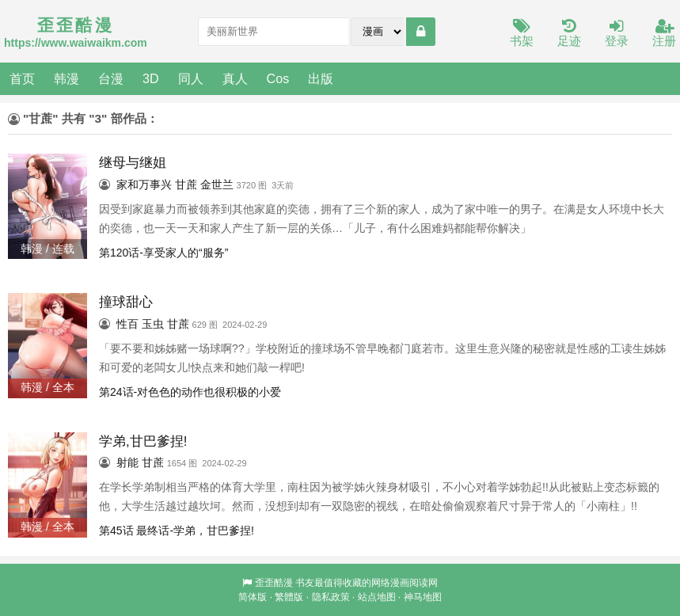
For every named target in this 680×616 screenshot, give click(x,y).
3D (151, 78)
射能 (127, 462)
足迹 (569, 34)
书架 (522, 34)
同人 (191, 78)
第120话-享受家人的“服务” (163, 253)
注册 (664, 34)
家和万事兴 (144, 184)
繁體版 (289, 597)
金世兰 (217, 184)
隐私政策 (331, 597)
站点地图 (377, 597)
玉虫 (153, 324)
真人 (235, 78)
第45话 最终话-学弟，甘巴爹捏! (177, 530)
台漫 (111, 78)
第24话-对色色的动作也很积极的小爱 (190, 392)
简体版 (253, 597)
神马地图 (423, 597)
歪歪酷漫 (274, 583)
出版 (321, 78)
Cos (278, 78)
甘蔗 (186, 184)
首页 (22, 78)
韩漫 (66, 78)
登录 (617, 34)
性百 (127, 324)
